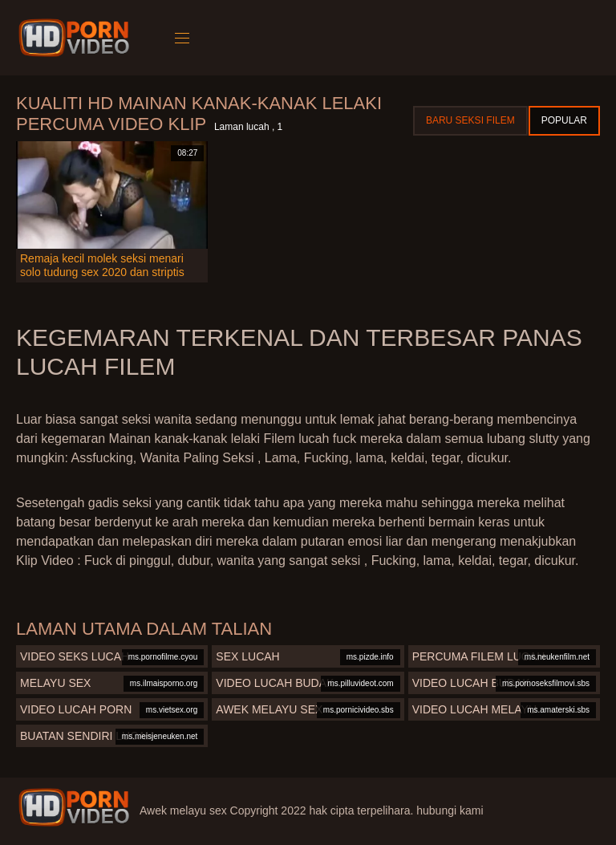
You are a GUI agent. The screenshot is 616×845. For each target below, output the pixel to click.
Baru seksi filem (470, 120)
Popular (564, 120)
